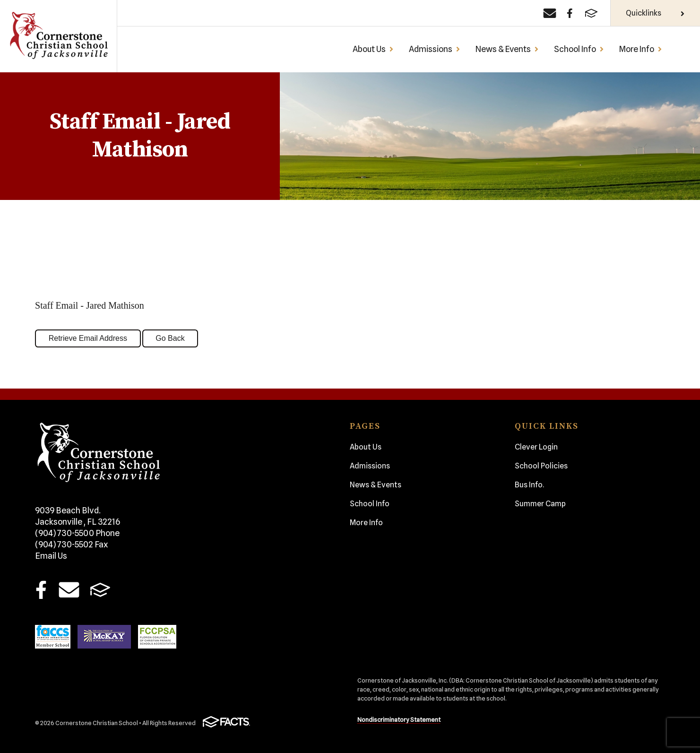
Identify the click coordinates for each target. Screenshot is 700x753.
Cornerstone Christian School (58, 36)
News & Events (507, 49)
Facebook (41, 590)
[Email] (550, 13)
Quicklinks (655, 13)
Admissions (435, 49)
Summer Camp (540, 504)
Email (69, 590)
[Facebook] (570, 13)
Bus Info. (529, 485)
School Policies (541, 466)
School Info (579, 49)
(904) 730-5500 (77, 533)
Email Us (51, 556)
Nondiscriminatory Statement (399, 720)
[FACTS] (591, 13)
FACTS (100, 590)
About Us (373, 49)
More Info (641, 49)
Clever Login (536, 447)
